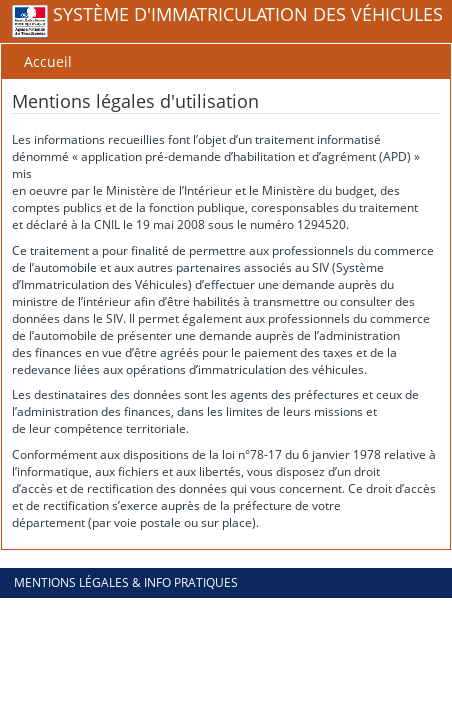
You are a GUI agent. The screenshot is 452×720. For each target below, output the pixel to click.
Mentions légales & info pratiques (126, 582)
